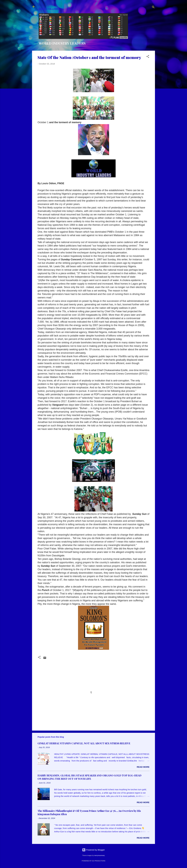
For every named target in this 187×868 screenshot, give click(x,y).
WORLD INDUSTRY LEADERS (62, 43)
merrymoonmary (99, 855)
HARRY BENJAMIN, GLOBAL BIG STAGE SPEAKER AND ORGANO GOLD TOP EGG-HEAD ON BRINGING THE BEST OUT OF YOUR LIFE (89, 777)
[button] (148, 57)
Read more (143, 767)
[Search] (153, 8)
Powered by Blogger (93, 850)
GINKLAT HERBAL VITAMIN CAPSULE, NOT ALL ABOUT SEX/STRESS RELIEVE (84, 743)
